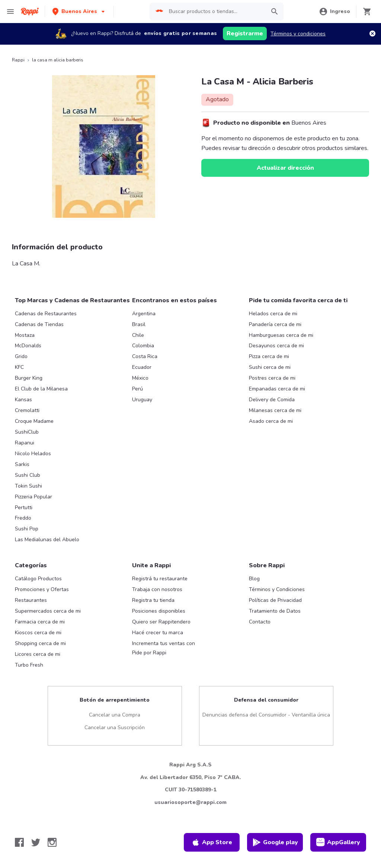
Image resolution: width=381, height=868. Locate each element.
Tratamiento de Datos (275, 611)
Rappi (18, 60)
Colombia (143, 346)
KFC (19, 367)
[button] (79, 11)
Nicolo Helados (33, 454)
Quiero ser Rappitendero (161, 622)
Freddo (23, 518)
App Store (212, 842)
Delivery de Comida (272, 400)
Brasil (139, 324)
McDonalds (28, 346)
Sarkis (22, 464)
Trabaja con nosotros (157, 589)
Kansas (23, 400)
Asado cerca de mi (271, 421)
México (140, 378)
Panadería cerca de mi (275, 324)
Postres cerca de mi (272, 378)
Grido (21, 356)
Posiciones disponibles (159, 611)
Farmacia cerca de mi (40, 622)
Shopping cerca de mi (40, 643)
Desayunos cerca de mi (276, 346)
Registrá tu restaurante (160, 579)
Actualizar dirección (285, 168)
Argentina (144, 314)
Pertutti (24, 508)
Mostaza (25, 335)
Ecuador (142, 367)
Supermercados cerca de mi (48, 611)
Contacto (260, 622)
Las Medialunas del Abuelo (47, 540)
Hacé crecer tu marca (158, 633)
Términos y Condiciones (277, 589)
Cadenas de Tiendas (39, 324)
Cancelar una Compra (115, 715)
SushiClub (27, 432)
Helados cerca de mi (273, 314)
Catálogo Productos (38, 579)
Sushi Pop (27, 529)
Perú (137, 389)
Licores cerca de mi (38, 654)
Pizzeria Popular (33, 497)
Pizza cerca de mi (269, 356)
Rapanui (25, 443)
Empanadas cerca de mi (277, 389)
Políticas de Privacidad (275, 600)
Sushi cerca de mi (270, 367)
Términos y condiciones (298, 34)
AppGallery (338, 842)
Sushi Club (28, 475)
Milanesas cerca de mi (275, 410)
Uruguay (142, 400)
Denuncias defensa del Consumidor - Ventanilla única (266, 715)
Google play (275, 842)
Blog (254, 579)
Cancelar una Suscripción (115, 727)
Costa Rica (145, 356)
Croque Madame (34, 421)
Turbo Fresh (29, 665)
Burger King (29, 378)
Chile (138, 335)
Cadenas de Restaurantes (46, 314)
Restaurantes (31, 600)
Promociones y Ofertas (42, 589)
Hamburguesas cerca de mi (281, 335)
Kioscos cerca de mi (38, 633)
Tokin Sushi (28, 486)
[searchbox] (215, 12)
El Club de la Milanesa (41, 389)
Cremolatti (27, 410)
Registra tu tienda (153, 600)
